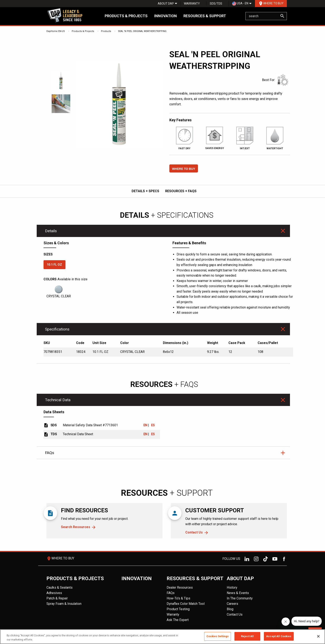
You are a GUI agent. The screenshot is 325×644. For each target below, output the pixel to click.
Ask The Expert (178, 620)
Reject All (247, 636)
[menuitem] (166, 4)
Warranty (192, 4)
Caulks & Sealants (59, 587)
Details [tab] (51, 231)
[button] (184, 168)
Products (106, 31)
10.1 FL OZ (54, 265)
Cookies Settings (218, 636)
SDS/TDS (216, 4)
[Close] (318, 636)
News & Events (238, 593)
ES (153, 425)
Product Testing (178, 609)
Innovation (166, 16)
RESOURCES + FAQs (181, 191)
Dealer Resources (180, 587)
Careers (232, 604)
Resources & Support (205, 16)
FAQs (171, 593)
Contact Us (194, 532)
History (232, 587)
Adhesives (54, 593)
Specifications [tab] (57, 329)
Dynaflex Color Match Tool (186, 604)
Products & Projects (126, 16)
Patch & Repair (57, 598)
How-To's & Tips (178, 598)
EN (145, 425)
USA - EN (240, 4)
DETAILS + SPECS (145, 191)
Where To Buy (271, 4)
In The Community (240, 598)
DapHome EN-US (56, 31)
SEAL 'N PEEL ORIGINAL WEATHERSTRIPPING (142, 31)
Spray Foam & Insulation (64, 604)
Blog (230, 609)
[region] (162, 637)
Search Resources (76, 527)
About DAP (166, 4)
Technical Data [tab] (58, 400)
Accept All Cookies (279, 636)
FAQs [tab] (50, 453)
